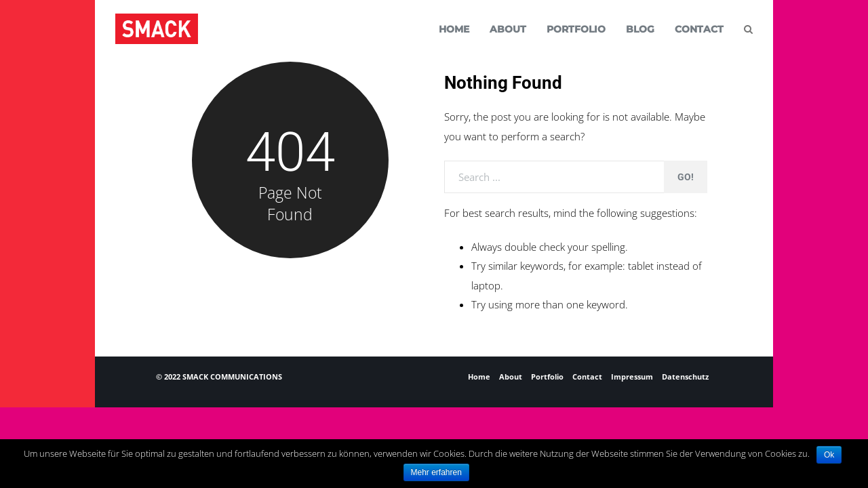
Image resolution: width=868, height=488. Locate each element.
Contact (587, 377)
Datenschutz (685, 377)
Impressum (632, 377)
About (511, 377)
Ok (829, 455)
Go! (686, 177)
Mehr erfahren (436, 472)
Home (479, 377)
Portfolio (547, 377)
